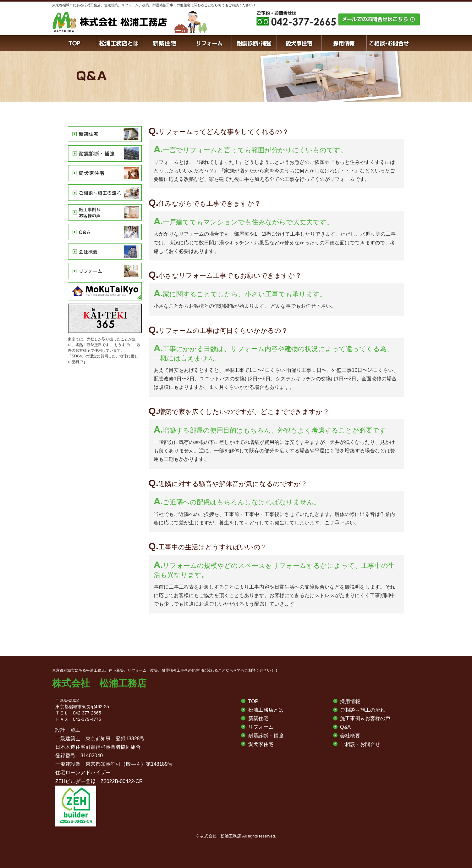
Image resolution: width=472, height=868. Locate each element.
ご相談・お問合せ (360, 744)
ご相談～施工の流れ (363, 710)
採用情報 (350, 701)
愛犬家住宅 (261, 744)
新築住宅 (258, 718)
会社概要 (350, 736)
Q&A (345, 727)
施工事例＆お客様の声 (365, 718)
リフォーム (261, 727)
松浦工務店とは (266, 710)
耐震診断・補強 (266, 736)
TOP (253, 701)
